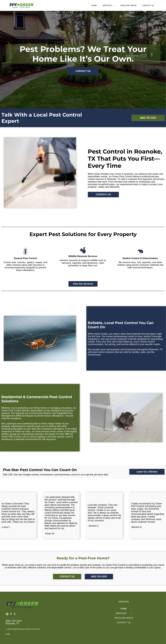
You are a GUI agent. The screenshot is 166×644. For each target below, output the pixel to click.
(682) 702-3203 (14, 621)
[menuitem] (94, 6)
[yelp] (15, 614)
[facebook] (11, 614)
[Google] (7, 614)
